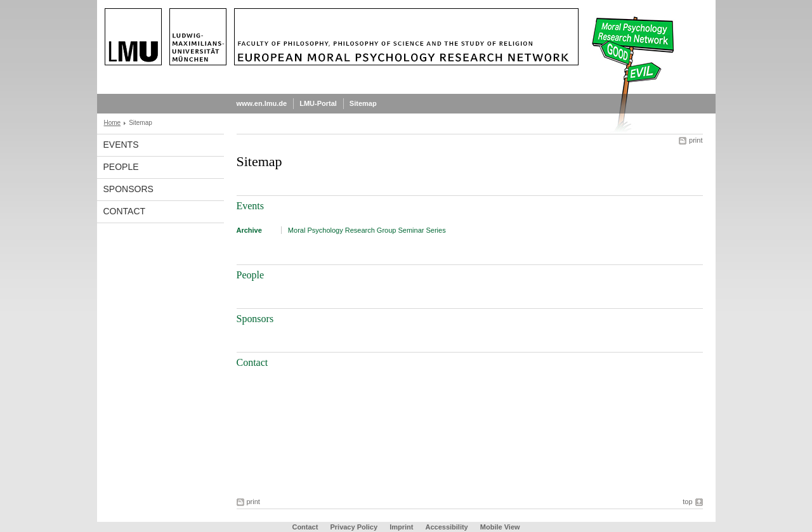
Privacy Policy (354, 527)
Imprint (401, 527)
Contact (125, 211)
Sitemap (363, 103)
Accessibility (447, 527)
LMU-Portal (318, 103)
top (687, 502)
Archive (249, 230)
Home (113, 123)
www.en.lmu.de (262, 103)
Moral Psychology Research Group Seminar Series (367, 230)
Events (121, 145)
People (121, 167)
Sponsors (128, 189)
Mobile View (500, 527)
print (696, 140)
